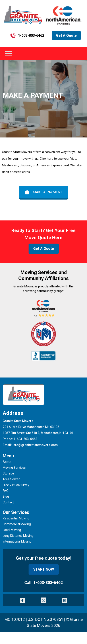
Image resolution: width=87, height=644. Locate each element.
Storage (8, 473)
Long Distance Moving (18, 536)
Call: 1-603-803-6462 (43, 582)
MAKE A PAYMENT (44, 192)
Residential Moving (16, 518)
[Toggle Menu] (8, 53)
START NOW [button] (44, 569)
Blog (6, 497)
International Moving (17, 541)
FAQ (6, 491)
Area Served (11, 479)
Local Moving (12, 530)
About (7, 462)
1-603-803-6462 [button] (27, 36)
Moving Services (14, 468)
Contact (8, 502)
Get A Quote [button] (66, 35)
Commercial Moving (17, 524)
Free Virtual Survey (16, 485)
